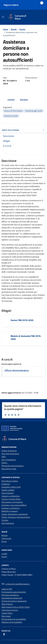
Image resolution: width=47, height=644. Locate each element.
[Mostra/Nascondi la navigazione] (3, 17)
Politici (4, 463)
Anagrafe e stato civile (11, 487)
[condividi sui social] (9, 99)
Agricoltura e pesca (10, 481)
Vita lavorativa (8, 523)
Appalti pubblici (8, 490)
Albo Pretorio (7, 604)
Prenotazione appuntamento (14, 592)
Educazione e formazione (12, 502)
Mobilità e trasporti (10, 511)
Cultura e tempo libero (11, 499)
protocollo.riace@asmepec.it (18, 584)
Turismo (5, 520)
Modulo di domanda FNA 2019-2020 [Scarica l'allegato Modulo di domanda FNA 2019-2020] (26, 338)
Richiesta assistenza (10, 595)
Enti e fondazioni (9, 460)
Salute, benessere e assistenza (15, 514)
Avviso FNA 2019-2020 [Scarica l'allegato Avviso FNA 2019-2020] (22, 320)
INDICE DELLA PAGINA (23, 130)
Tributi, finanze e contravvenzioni (16, 517)
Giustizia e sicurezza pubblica (14, 505)
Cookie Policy (7, 613)
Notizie (5, 535)
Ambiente (6, 484)
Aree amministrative (10, 454)
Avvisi (4, 541)
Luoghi (4, 554)
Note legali (6, 616)
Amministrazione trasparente (14, 601)
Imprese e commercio (11, 508)
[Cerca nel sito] (40, 17)
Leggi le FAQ (7, 589)
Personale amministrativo (12, 466)
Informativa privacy (10, 610)
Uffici (4, 457)
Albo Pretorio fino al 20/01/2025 (16, 607)
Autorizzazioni (8, 493)
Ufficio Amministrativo (17, 370)
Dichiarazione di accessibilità (14, 619)
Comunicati (6, 538)
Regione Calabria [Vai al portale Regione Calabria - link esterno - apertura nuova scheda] (11, 5)
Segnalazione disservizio (12, 598)
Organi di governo (9, 451)
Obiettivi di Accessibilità (12, 622)
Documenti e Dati (9, 469)
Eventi (4, 557)
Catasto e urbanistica (11, 496)
